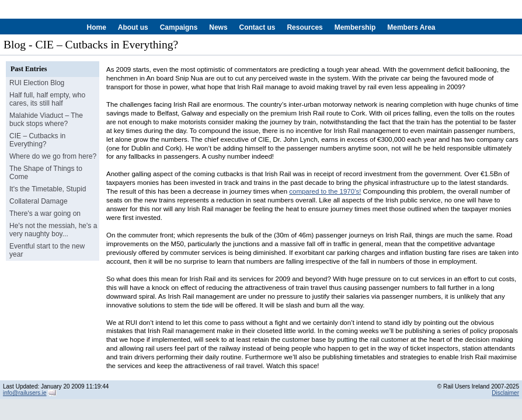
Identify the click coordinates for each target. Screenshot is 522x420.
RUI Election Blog (37, 83)
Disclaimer (505, 393)
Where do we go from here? (53, 156)
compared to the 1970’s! (325, 191)
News (218, 27)
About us (133, 27)
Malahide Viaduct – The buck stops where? (46, 120)
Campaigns (179, 27)
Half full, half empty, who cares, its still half (47, 99)
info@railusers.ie (25, 393)
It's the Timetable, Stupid (48, 189)
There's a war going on (45, 213)
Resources (304, 27)
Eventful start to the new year (47, 250)
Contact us (257, 27)
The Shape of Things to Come (46, 173)
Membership (355, 27)
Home (97, 27)
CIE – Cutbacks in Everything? (37, 140)
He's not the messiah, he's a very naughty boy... (53, 230)
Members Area (411, 27)
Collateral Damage (39, 201)
